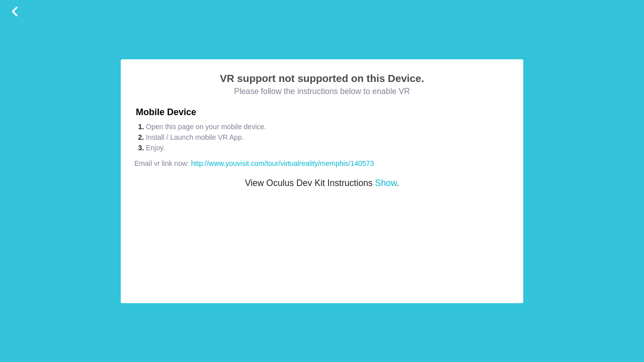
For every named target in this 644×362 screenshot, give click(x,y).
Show (386, 183)
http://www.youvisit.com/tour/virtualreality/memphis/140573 (283, 163)
